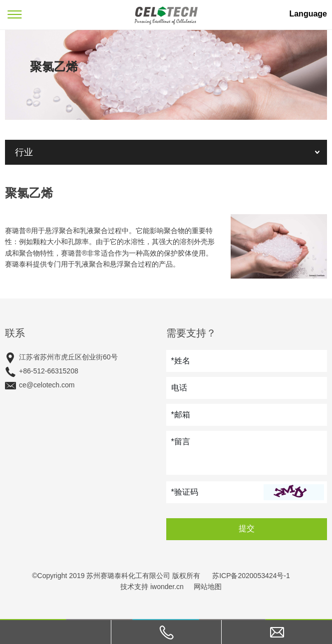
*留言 (181, 442)
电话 (179, 388)
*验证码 (185, 492)
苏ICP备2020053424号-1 (251, 576)
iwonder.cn (167, 587)
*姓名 (181, 361)
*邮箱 (181, 415)
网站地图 (208, 587)
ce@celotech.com (47, 385)
